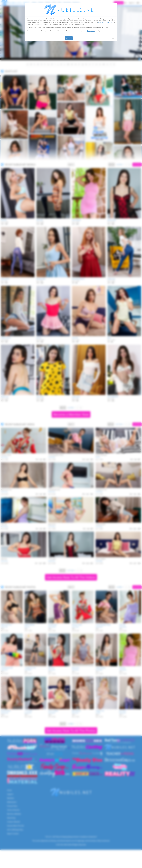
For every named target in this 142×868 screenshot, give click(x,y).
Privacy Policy (91, 31)
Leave (113, 38)
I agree (69, 38)
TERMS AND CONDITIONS (105, 22)
